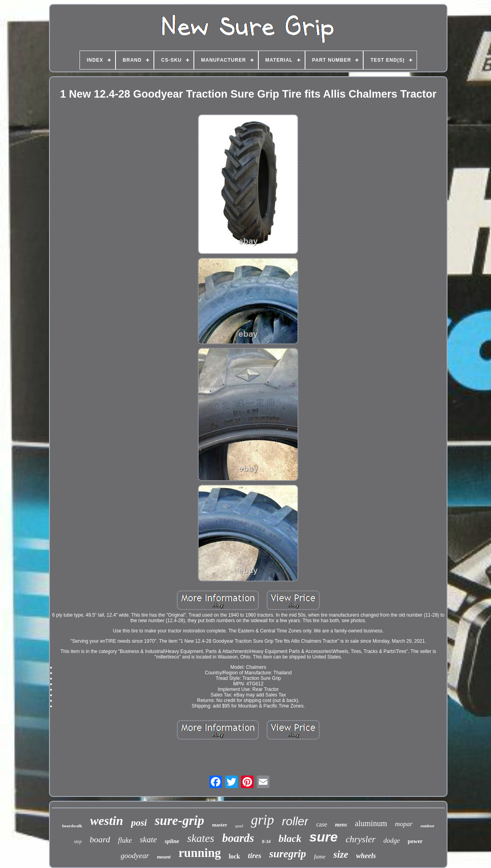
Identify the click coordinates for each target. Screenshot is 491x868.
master (220, 825)
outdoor (427, 826)
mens (341, 825)
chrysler (361, 839)
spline (172, 841)
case (322, 824)
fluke (125, 840)
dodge (392, 841)
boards (238, 838)
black (290, 839)
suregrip (287, 854)
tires (255, 856)
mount (164, 857)
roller (295, 821)
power (415, 841)
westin (107, 821)
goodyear (135, 856)
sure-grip (179, 821)
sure (324, 837)
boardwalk (72, 826)
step (78, 842)
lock (234, 856)
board (100, 839)
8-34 (266, 842)
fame (319, 857)
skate (148, 840)
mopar (404, 824)
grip (262, 820)
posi (139, 823)
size (341, 854)
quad (239, 826)
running (200, 853)
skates (201, 838)
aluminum (371, 823)
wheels (366, 856)
